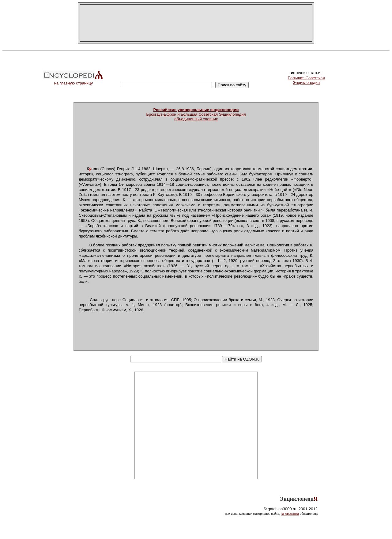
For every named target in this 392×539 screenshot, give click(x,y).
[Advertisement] (196, 23)
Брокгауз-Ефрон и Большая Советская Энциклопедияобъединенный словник (196, 114)
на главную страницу (73, 81)
